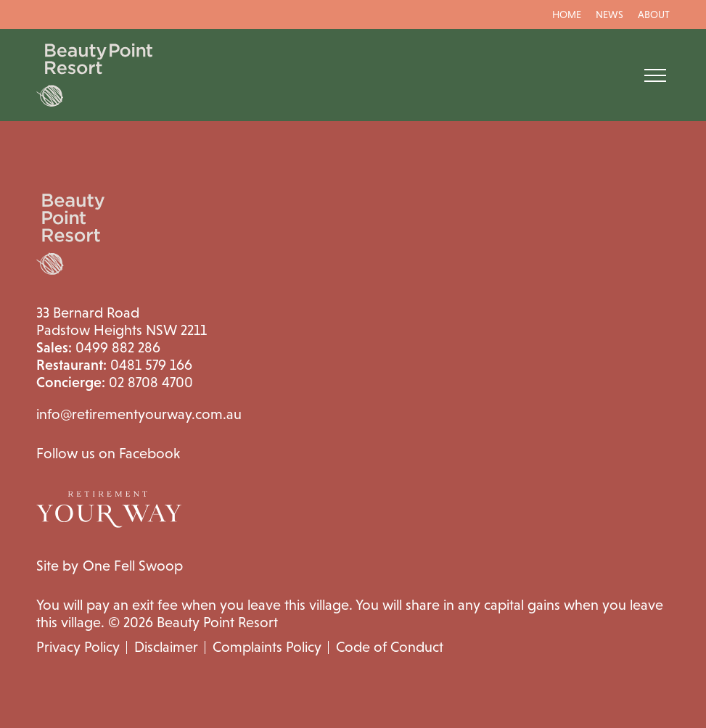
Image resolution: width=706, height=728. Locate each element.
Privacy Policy (78, 647)
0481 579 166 (114, 365)
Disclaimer (166, 647)
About (654, 15)
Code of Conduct (390, 647)
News (609, 15)
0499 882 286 (98, 347)
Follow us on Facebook (108, 453)
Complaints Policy (267, 647)
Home (567, 15)
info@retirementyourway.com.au (139, 414)
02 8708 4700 (115, 382)
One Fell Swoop (133, 566)
